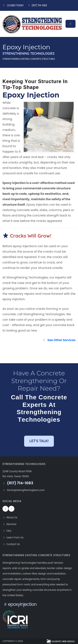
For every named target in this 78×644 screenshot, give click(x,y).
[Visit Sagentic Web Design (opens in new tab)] (60, 641)
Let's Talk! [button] (39, 441)
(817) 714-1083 (37, 5)
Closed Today (13, 5)
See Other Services (59, 340)
